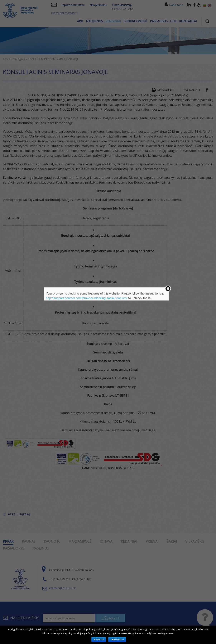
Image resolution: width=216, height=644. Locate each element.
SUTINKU (99, 640)
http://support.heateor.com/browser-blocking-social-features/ (87, 298)
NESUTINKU (117, 640)
